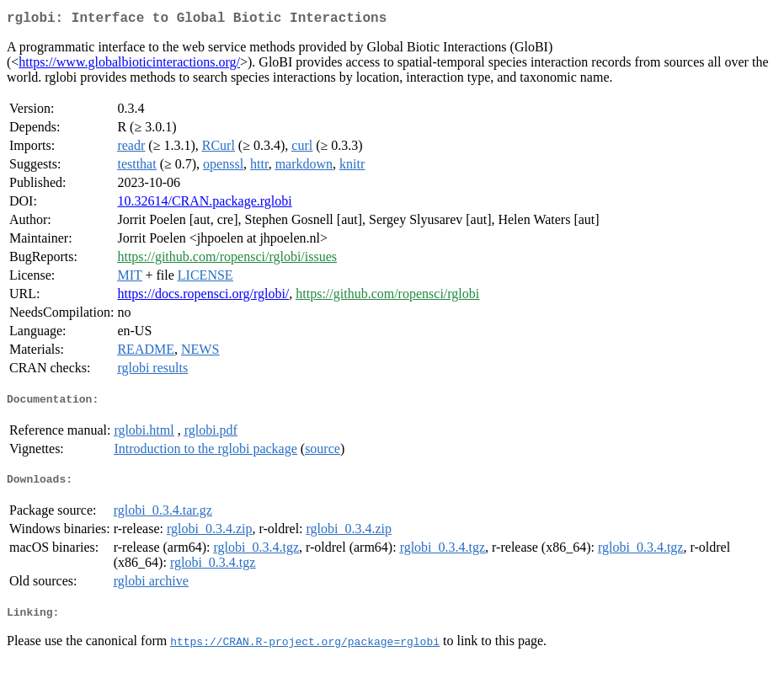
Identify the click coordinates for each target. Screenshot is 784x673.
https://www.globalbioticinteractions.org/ (129, 65)
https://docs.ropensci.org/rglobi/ (203, 297)
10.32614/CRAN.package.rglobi (204, 204)
